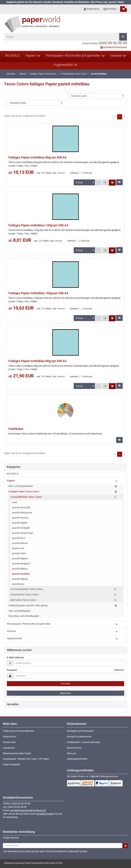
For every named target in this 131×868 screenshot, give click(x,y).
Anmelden (110, 9)
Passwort (65, 670)
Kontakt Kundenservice (79, 737)
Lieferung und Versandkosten (19, 731)
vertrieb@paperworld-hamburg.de (28, 810)
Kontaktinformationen (114, 47)
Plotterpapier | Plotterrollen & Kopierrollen (75, 56)
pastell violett (19, 553)
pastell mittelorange (22, 533)
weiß (14, 502)
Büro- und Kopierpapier (21, 486)
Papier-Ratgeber (12, 764)
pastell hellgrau (20, 579)
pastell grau (18, 584)
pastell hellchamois (22, 513)
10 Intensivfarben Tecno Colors (27, 589)
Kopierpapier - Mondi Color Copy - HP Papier (26, 759)
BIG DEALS (13, 56)
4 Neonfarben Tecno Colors (25, 595)
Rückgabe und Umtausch (80, 731)
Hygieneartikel (65, 65)
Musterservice (74, 748)
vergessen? (119, 670)
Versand (118, 56)
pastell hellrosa (20, 543)
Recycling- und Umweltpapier (24, 616)
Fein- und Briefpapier (19, 611)
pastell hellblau (20, 569)
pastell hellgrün (20, 558)
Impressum (9, 748)
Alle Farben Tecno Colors (23, 600)
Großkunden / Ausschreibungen (84, 742)
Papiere (33, 56)
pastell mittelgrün (21, 564)
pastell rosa (18, 548)
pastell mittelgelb (21, 528)
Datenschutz (10, 737)
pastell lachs (19, 538)
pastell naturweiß (21, 507)
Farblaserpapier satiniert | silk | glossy (28, 605)
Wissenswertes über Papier (17, 753)
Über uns (72, 753)
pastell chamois (20, 518)
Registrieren (66, 693)
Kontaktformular (45, 814)
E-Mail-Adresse (15, 657)
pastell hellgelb (20, 523)
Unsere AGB (9, 742)
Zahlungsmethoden (77, 759)
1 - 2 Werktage (86, 173)
